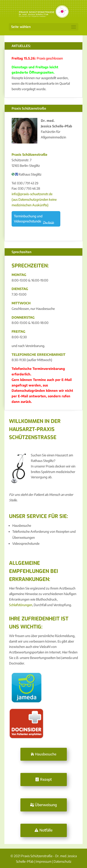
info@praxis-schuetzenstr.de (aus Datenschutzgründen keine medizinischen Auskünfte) (34, 199)
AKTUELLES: (21, 46)
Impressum (44, 861)
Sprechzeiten (21, 252)
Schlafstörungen (21, 605)
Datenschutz (62, 861)
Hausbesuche (46, 754)
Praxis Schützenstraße (29, 108)
